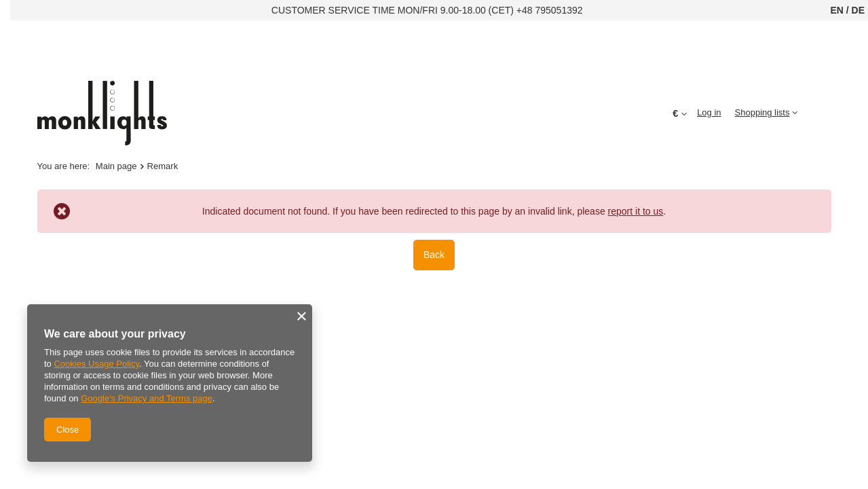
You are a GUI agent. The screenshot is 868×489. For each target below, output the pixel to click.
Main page (116, 166)
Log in (709, 112)
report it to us (636, 211)
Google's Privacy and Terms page (147, 398)
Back (434, 255)
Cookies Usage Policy (96, 364)
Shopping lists (762, 112)
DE (858, 10)
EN (836, 10)
